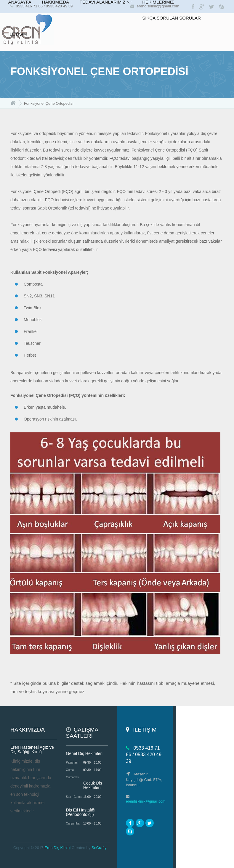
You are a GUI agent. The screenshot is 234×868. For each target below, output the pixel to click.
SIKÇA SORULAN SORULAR (172, 18)
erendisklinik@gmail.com (146, 801)
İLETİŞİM (18, 34)
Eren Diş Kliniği (57, 848)
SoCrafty (99, 848)
